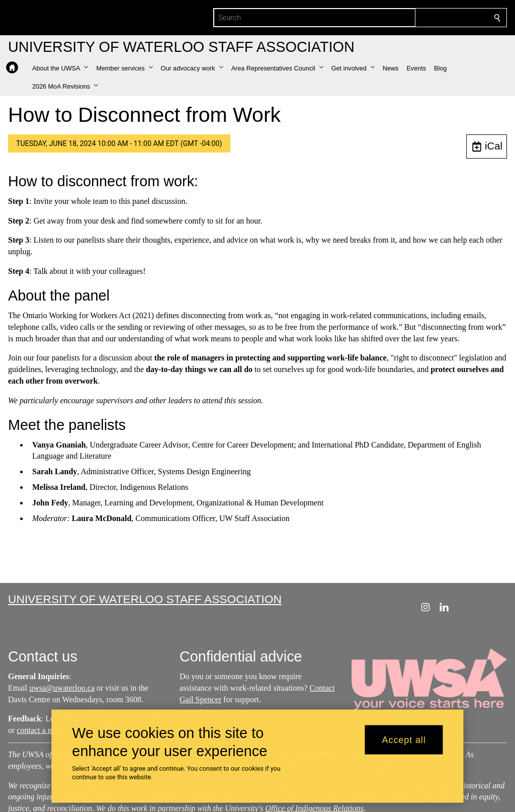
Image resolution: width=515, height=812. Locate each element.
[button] (60, 68)
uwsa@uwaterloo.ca (62, 688)
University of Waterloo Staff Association (145, 599)
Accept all (404, 740)
